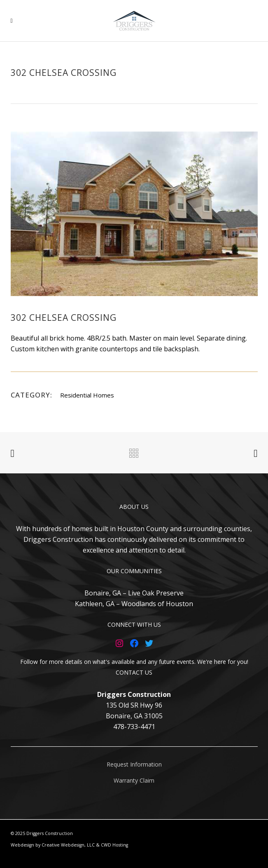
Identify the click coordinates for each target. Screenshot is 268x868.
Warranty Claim (134, 780)
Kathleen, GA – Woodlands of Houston (134, 604)
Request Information (134, 764)
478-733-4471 (134, 727)
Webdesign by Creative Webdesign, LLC (53, 845)
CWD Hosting (114, 845)
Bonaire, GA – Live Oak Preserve (134, 593)
